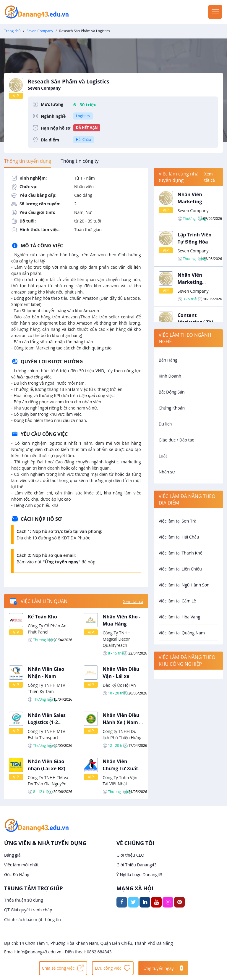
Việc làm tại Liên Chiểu (180, 569)
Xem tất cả (133, 601)
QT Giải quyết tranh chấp (28, 910)
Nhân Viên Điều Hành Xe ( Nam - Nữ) (122, 722)
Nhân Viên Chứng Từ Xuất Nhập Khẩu (120, 768)
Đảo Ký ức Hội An (119, 685)
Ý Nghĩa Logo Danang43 (139, 875)
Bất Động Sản (172, 392)
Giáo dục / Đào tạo (177, 440)
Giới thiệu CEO (130, 855)
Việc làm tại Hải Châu (179, 537)
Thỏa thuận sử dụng (23, 900)
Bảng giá (12, 855)
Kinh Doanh (170, 376)
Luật (163, 456)
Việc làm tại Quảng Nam (182, 633)
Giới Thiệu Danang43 (137, 865)
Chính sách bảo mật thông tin (33, 919)
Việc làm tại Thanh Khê (181, 553)
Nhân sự (167, 472)
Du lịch (165, 424)
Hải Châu (83, 140)
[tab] (28, 161)
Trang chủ (12, 31)
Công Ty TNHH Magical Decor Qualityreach (116, 639)
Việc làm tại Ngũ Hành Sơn (184, 585)
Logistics (83, 116)
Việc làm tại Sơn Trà (178, 521)
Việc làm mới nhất (21, 865)
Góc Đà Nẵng (17, 875)
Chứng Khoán (172, 408)
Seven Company (40, 31)
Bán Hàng (168, 360)
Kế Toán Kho (42, 617)
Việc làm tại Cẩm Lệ (177, 601)
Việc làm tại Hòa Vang (179, 617)
